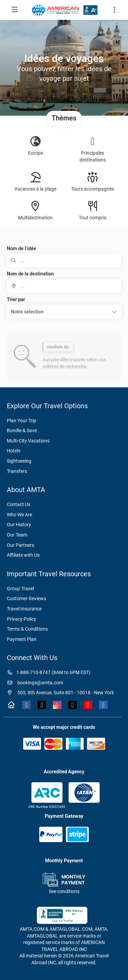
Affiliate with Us (23, 555)
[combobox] (64, 286)
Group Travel (20, 589)
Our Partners (20, 545)
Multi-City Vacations (28, 441)
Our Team (17, 535)
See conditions (64, 891)
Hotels (14, 451)
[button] (64, 312)
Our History (19, 525)
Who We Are (19, 515)
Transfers (17, 471)
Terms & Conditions (27, 629)
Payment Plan (22, 639)
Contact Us (19, 504)
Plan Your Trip (22, 421)
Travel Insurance (24, 609)
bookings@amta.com (35, 683)
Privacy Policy (22, 619)
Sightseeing (19, 461)
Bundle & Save (22, 430)
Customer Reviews (26, 598)
